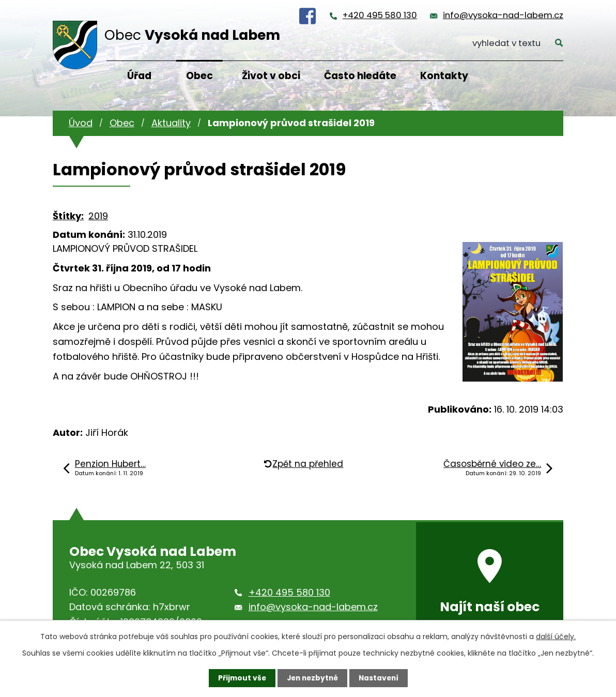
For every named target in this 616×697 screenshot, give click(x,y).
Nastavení (380, 678)
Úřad (139, 76)
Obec (199, 76)
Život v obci (271, 76)
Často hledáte (360, 76)
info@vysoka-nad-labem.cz (503, 15)
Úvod (81, 123)
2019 (98, 216)
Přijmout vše (240, 678)
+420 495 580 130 (380, 15)
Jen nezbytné (312, 678)
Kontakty (444, 76)
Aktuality (171, 123)
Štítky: (68, 216)
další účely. (556, 637)
